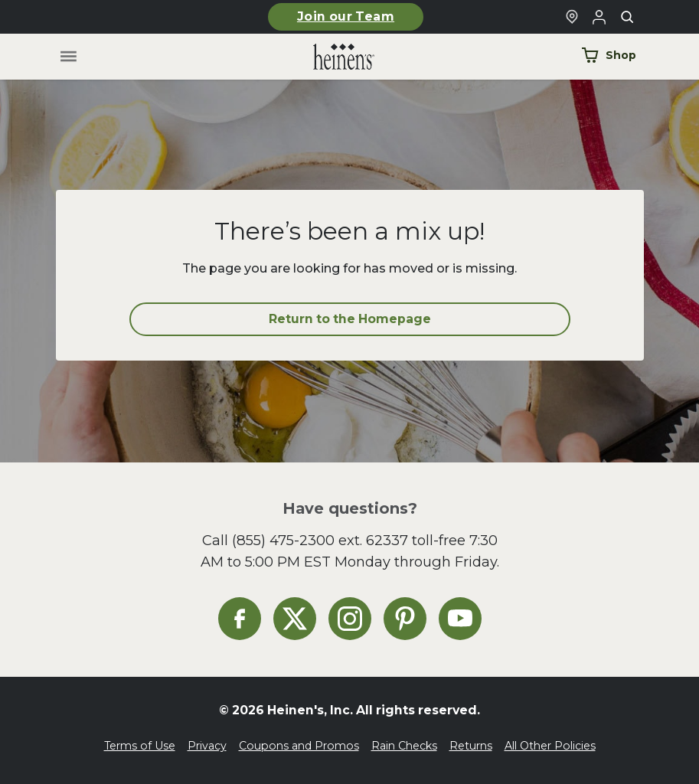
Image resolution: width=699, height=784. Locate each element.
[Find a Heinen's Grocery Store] (572, 17)
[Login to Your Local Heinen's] (599, 17)
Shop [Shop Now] (609, 55)
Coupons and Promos (299, 746)
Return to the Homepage (350, 319)
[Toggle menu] (68, 57)
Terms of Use (140, 746)
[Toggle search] (627, 17)
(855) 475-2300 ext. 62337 (320, 540)
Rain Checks (404, 746)
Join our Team (346, 16)
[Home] (332, 57)
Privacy (207, 746)
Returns (471, 746)
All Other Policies (550, 746)
